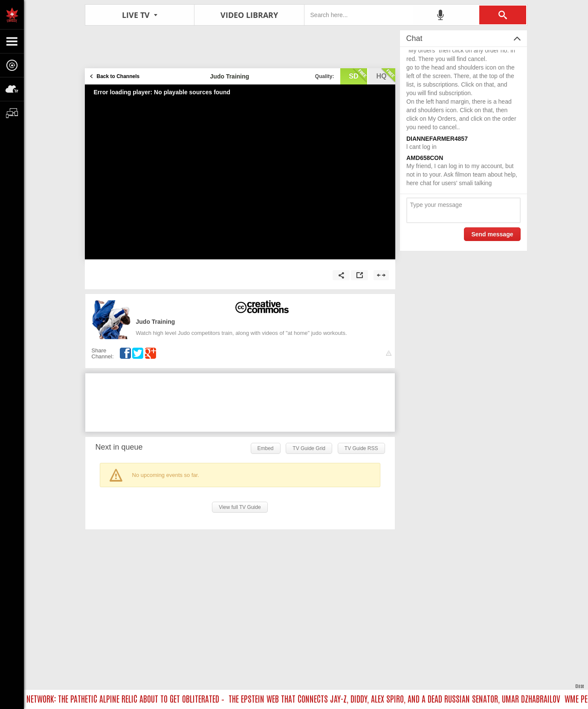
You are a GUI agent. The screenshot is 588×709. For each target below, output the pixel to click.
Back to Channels (118, 76)
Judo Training (156, 322)
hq (386, 76)
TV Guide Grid (309, 448)
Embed (266, 448)
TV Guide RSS (361, 448)
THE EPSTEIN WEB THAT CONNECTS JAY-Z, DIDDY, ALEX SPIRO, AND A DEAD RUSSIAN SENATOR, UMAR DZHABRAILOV (397, 698)
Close (579, 686)
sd (358, 76)
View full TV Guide (240, 507)
